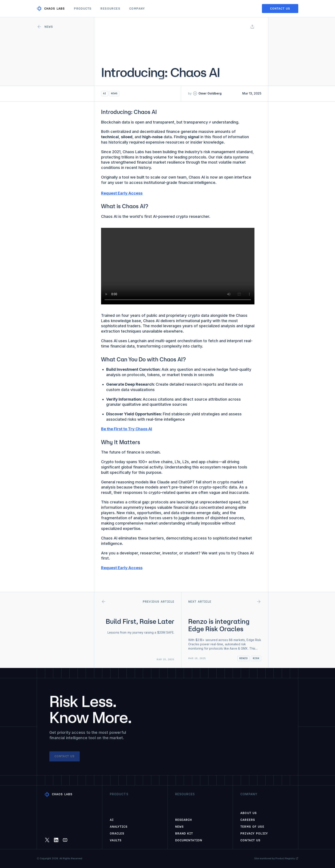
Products (83, 9)
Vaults (116, 840)
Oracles (117, 833)
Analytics (119, 827)
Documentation (189, 840)
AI (112, 820)
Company (137, 9)
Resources (110, 9)
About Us (249, 813)
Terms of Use (252, 827)
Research (184, 820)
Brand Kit (184, 833)
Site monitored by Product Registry (276, 858)
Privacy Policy (254, 833)
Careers (248, 820)
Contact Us (250, 840)
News (179, 827)
